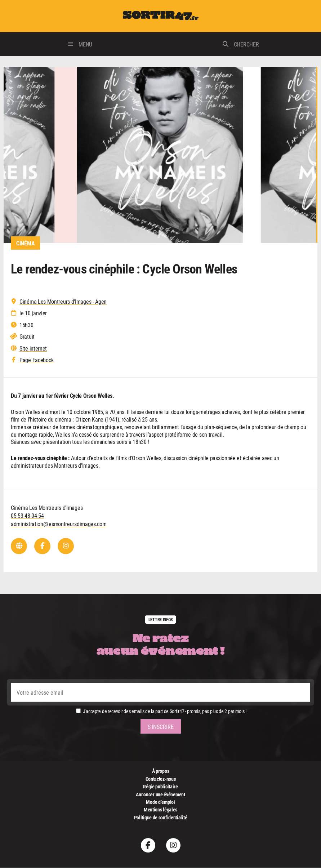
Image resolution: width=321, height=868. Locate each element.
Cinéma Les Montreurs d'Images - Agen (63, 302)
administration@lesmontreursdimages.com (59, 524)
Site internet (33, 348)
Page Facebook (37, 360)
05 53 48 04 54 (27, 516)
